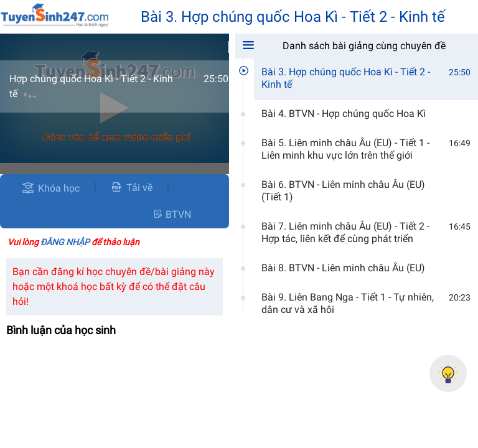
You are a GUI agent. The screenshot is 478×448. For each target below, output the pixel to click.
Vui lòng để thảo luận (73, 242)
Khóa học (59, 188)
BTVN (172, 214)
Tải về (132, 188)
